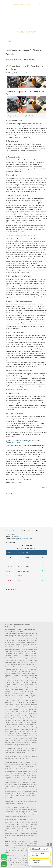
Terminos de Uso (10, 629)
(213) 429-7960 (34, 4)
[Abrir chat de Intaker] (31, 867)
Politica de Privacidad (23, 629)
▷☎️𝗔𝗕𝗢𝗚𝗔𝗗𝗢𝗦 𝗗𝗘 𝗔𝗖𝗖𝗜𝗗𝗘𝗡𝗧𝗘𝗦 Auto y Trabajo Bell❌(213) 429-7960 (26, 20)
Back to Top (45, 488)
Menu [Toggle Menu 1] (9, 41)
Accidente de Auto (22, 195)
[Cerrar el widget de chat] (51, 845)
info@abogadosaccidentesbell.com (26, 7)
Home (8, 59)
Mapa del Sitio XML (17, 631)
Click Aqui (19, 483)
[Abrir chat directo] (48, 845)
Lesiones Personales (27, 73)
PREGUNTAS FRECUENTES (27, 1)
